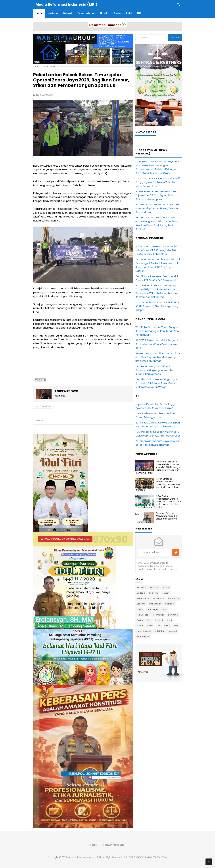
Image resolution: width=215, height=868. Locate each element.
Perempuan (158, 615)
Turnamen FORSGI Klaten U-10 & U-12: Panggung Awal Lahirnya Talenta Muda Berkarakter (158, 182)
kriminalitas (143, 636)
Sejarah (159, 620)
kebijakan (160, 631)
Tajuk (167, 626)
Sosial (140, 626)
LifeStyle (141, 604)
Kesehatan (159, 598)
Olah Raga (152, 609)
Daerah (166, 587)
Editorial (141, 593)
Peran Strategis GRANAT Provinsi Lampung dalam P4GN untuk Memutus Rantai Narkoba (158, 484)
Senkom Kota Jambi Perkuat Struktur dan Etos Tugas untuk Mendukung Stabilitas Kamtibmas (158, 357)
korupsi (173, 631)
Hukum (166, 593)
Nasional (170, 604)
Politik (140, 620)
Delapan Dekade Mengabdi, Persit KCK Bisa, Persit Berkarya (167, 516)
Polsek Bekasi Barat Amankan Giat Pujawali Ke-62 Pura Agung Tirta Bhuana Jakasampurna (156, 195)
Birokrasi (142, 587)
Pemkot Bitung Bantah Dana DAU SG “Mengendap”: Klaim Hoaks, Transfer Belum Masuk (157, 208)
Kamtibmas (143, 598)
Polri (149, 620)
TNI (159, 626)
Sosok (150, 626)
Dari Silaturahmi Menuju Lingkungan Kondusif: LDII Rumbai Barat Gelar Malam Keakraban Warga (156, 383)
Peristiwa (173, 615)
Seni (170, 620)
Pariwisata (143, 615)
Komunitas (174, 598)
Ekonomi (154, 593)
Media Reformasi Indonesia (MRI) (85, 857)
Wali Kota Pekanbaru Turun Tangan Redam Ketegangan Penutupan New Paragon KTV (157, 331)
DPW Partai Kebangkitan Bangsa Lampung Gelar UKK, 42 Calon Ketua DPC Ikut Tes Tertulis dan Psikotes (158, 501)
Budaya (154, 587)
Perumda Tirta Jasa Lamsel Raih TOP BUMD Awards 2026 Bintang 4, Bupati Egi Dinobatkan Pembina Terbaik (159, 467)
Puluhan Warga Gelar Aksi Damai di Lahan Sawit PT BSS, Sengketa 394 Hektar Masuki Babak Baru (156, 250)
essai (176, 626)
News (140, 609)
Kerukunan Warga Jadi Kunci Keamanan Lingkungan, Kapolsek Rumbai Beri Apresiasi (155, 370)
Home (37, 66)
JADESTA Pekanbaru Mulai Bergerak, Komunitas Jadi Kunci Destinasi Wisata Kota (158, 344)
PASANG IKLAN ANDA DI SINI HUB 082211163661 (67, 539)
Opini (164, 609)
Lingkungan (155, 604)
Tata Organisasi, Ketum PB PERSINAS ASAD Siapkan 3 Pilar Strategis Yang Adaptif (157, 306)
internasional (144, 631)
